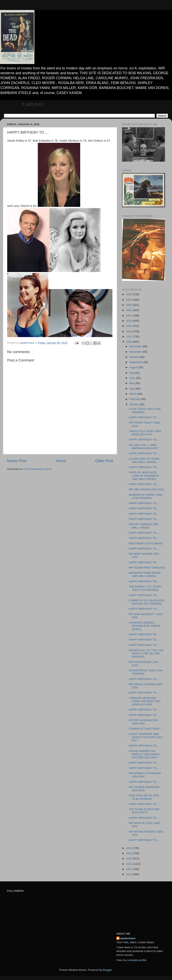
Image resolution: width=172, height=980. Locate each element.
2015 (130, 848)
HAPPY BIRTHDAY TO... (144, 508)
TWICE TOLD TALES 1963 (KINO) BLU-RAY (145, 433)
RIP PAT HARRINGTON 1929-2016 (143, 722)
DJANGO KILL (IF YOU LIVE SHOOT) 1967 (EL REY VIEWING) (146, 653)
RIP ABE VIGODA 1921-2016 (146, 489)
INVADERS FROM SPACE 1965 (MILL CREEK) (145, 574)
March (133, 394)
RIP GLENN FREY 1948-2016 (147, 568)
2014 (130, 853)
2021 (130, 316)
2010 (130, 874)
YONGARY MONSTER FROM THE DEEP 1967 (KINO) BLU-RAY (145, 701)
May (132, 383)
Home (61, 461)
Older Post (104, 461)
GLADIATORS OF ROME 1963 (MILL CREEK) (144, 460)
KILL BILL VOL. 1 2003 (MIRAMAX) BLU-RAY (144, 447)
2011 (130, 869)
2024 (130, 300)
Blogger (107, 970)
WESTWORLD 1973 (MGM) (146, 543)
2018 (130, 331)
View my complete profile (131, 960)
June (133, 378)
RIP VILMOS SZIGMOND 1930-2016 (144, 789)
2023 (130, 305)
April (132, 389)
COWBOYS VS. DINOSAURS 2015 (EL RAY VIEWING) (147, 602)
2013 (130, 858)
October (135, 357)
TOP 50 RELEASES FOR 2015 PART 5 (144, 811)
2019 (130, 326)
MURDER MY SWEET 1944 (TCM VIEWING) (146, 496)
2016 (130, 342)
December (136, 346)
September (136, 362)
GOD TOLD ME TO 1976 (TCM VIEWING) (144, 797)
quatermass (128, 938)
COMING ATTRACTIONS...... (146, 729)
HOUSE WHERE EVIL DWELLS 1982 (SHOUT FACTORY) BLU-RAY (145, 754)
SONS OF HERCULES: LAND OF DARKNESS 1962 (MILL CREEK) (144, 476)
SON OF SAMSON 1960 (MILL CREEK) (144, 526)
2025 (130, 294)
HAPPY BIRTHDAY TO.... (144, 417)
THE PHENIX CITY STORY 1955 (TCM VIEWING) (145, 588)
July (132, 373)
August (134, 367)
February (135, 399)
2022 (130, 310)
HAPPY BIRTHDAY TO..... (144, 503)
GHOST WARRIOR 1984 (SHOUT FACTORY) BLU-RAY (146, 737)
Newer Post (17, 461)
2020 (130, 321)
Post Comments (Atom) (38, 469)
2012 (130, 864)
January (135, 404)
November (136, 352)
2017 (130, 337)
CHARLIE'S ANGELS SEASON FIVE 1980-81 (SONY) (145, 626)
